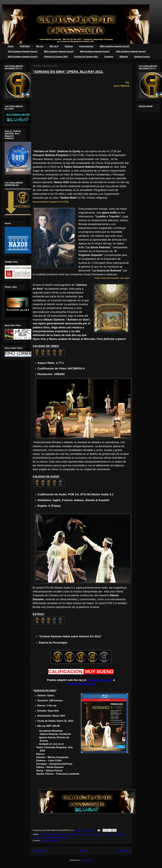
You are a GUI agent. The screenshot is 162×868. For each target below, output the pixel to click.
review (62, 837)
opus (47, 837)
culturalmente (82, 834)
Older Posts (123, 851)
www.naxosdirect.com (81, 684)
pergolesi (54, 837)
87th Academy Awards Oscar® (23, 51)
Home (11, 46)
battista (60, 834)
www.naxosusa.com (100, 680)
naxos (35, 837)
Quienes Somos (142, 57)
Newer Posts (39, 851)
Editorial (124, 57)
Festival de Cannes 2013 (56, 57)
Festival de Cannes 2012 (86, 57)
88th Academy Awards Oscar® (115, 46)
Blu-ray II (54, 46)
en (90, 834)
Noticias (69, 46)
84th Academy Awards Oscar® (131, 51)
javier (115, 834)
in (101, 834)
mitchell (121, 834)
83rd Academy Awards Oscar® (23, 57)
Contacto (109, 57)
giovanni (96, 834)
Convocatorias (86, 46)
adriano (48, 834)
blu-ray (67, 834)
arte (54, 834)
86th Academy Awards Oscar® (59, 51)
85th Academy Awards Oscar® (95, 51)
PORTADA (25, 46)
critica (73, 834)
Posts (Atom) (87, 860)
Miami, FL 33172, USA (51, 840)
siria (67, 837)
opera (41, 837)
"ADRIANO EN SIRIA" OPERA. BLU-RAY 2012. (68, 72)
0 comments (89, 830)
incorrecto (107, 834)
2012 (42, 834)
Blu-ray (40, 46)
